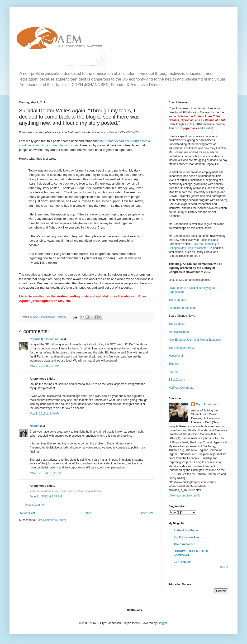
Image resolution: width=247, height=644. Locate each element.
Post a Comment (36, 505)
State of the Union (186, 530)
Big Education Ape (186, 537)
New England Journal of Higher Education (195, 340)
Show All (224, 567)
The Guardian (177, 300)
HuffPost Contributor (182, 388)
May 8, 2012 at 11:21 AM (45, 473)
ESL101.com (177, 380)
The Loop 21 (177, 324)
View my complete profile (184, 496)
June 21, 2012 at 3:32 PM (46, 496)
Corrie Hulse (182, 562)
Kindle (208, 128)
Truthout (174, 364)
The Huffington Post (181, 348)
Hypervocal (176, 356)
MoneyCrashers (179, 332)
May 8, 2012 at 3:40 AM (45, 414)
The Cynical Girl (184, 544)
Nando (34, 426)
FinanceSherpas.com (182, 308)
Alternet (173, 372)
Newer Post (28, 513)
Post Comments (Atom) (51, 520)
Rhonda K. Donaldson (45, 339)
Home (87, 513)
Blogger (162, 623)
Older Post (146, 513)
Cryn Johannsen (207, 404)
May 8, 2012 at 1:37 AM (45, 366)
